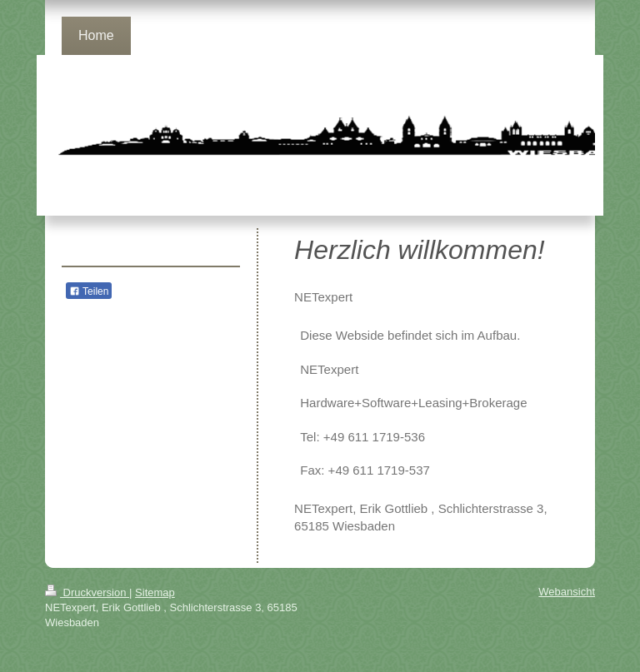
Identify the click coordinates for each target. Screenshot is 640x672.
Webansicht (567, 592)
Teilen (89, 291)
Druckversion (87, 592)
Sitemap (155, 592)
